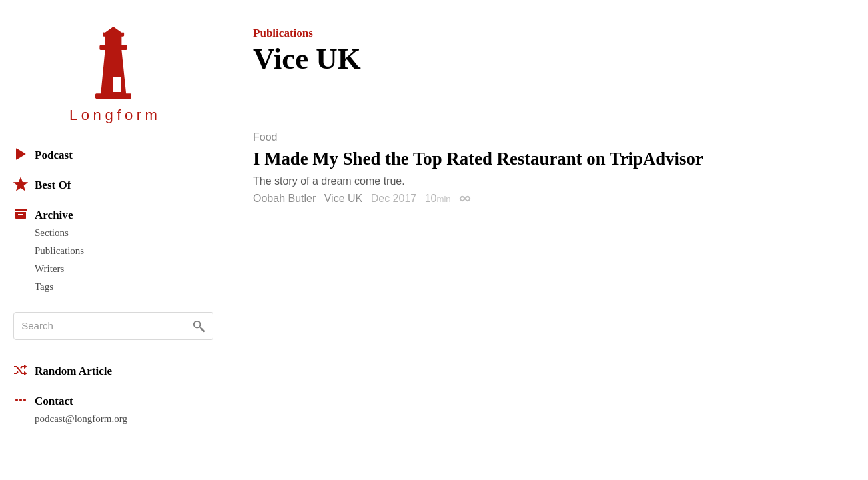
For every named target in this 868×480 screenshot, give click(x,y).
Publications (59, 251)
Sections (52, 233)
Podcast (43, 154)
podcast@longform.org (81, 419)
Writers (49, 269)
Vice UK (344, 198)
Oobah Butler (284, 198)
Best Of (42, 184)
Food (265, 137)
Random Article (63, 370)
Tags (44, 287)
